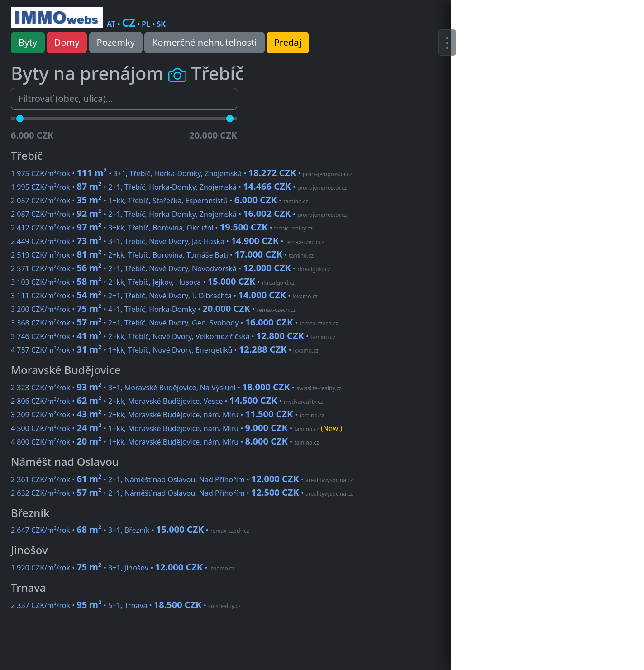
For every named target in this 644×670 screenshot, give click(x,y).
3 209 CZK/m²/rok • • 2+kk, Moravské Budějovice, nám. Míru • (167, 415)
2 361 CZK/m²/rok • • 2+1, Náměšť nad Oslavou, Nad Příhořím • (182, 479)
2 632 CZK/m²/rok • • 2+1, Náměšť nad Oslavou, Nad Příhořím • (182, 493)
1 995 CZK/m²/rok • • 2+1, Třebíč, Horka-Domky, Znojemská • (179, 187)
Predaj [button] (288, 42)
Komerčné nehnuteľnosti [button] (205, 42)
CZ (129, 22)
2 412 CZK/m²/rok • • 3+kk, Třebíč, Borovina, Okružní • (162, 228)
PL (146, 24)
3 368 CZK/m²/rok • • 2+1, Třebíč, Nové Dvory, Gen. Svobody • (174, 323)
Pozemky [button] (116, 42)
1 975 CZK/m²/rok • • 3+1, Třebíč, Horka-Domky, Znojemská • (181, 173)
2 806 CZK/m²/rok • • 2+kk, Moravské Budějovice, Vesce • (167, 401)
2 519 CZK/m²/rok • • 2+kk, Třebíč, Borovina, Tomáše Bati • (162, 255)
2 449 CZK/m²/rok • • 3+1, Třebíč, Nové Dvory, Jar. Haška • (167, 241)
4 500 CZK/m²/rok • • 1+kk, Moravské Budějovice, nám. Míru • (177, 428)
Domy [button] (67, 42)
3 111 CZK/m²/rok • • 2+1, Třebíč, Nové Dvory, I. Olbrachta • (164, 296)
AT (111, 24)
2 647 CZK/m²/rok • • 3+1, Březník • (130, 530)
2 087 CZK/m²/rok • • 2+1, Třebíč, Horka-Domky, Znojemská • (179, 214)
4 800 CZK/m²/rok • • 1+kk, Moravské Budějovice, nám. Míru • (165, 442)
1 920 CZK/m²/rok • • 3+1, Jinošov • (123, 568)
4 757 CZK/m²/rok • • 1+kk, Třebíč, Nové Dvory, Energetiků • (165, 350)
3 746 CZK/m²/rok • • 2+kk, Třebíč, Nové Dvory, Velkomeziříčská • (173, 336)
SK (161, 24)
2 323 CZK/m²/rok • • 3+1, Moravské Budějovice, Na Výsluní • (176, 388)
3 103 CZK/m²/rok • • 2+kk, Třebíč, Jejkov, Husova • (153, 282)
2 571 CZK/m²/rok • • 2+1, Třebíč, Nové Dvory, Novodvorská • (171, 268)
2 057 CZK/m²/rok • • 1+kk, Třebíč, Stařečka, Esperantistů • (160, 201)
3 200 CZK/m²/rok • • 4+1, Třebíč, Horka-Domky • (153, 309)
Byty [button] (28, 42)
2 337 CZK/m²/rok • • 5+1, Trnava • (126, 605)
